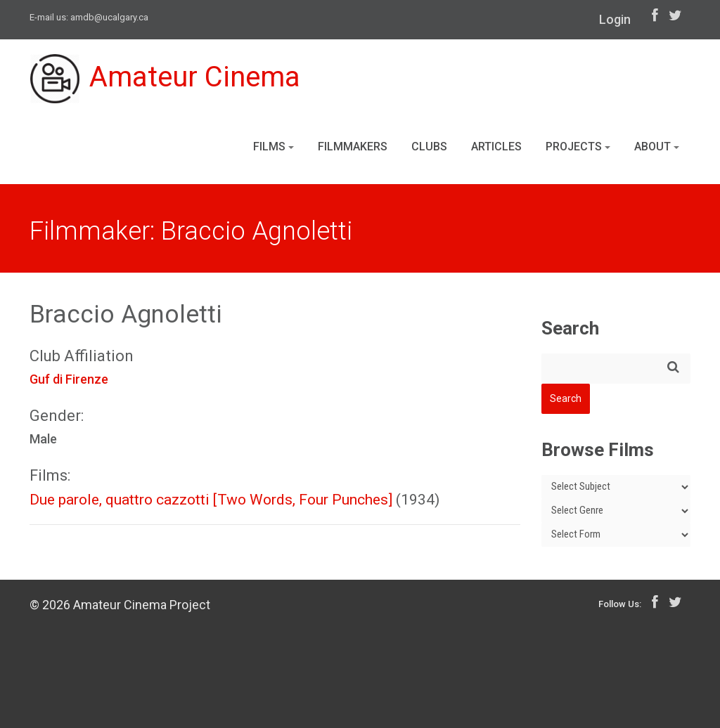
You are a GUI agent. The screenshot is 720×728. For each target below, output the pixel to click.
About (657, 147)
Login (615, 19)
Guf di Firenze (69, 379)
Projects (578, 147)
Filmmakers (353, 147)
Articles (496, 147)
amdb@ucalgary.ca (109, 17)
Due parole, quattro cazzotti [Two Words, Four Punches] (211, 500)
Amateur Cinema (165, 79)
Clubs (429, 147)
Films (274, 147)
